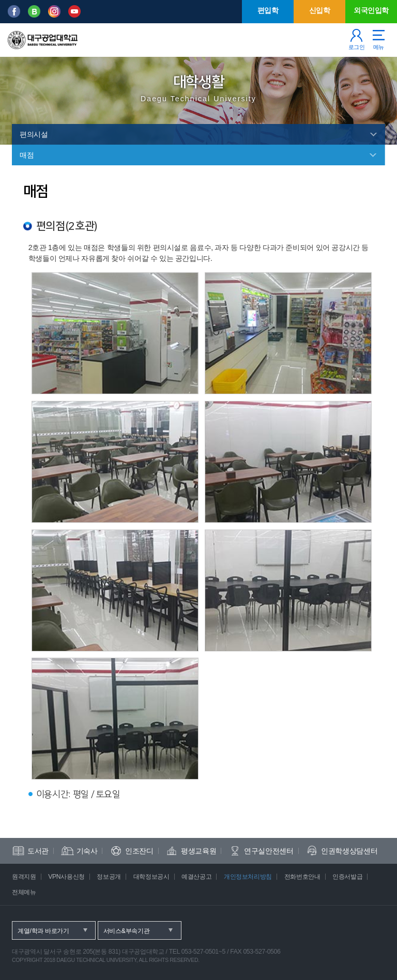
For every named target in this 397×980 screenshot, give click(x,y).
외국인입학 (371, 10)
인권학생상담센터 (349, 851)
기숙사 (87, 851)
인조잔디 (139, 851)
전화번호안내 (302, 877)
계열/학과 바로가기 (43, 931)
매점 (27, 155)
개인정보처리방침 (248, 877)
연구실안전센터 (269, 851)
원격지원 (24, 877)
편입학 (268, 10)
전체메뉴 (24, 892)
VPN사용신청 (66, 877)
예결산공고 (196, 877)
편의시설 (34, 134)
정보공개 (109, 877)
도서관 (38, 851)
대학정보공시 (151, 877)
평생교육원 (198, 851)
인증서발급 (347, 877)
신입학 (320, 10)
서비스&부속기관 (127, 931)
